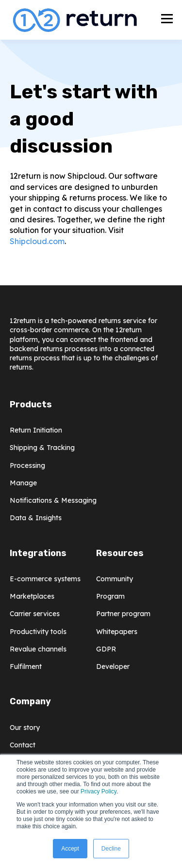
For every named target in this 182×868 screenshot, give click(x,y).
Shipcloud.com (37, 241)
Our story (25, 728)
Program (110, 597)
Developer (113, 667)
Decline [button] (111, 849)
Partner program (123, 614)
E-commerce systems (45, 579)
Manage (23, 483)
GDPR (106, 649)
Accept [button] (70, 849)
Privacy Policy (99, 791)
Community (115, 579)
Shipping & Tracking (42, 448)
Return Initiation (36, 430)
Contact (23, 745)
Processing (27, 466)
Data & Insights (36, 518)
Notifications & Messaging (53, 501)
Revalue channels (38, 649)
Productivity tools (38, 632)
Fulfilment (26, 667)
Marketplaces (32, 597)
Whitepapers (117, 632)
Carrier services (35, 614)
